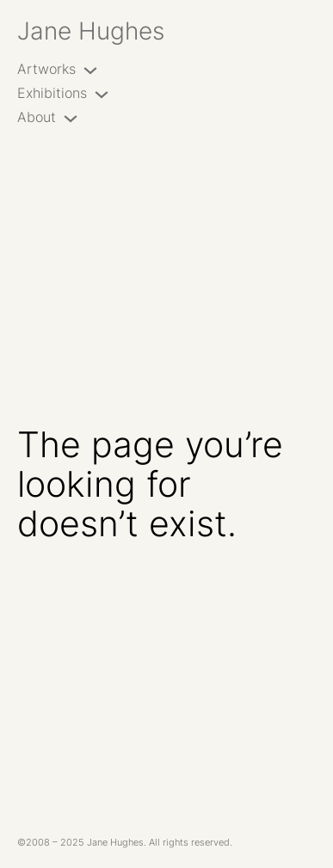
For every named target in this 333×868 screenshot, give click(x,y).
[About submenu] (71, 118)
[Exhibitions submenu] (102, 94)
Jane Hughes (91, 31)
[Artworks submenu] (90, 70)
